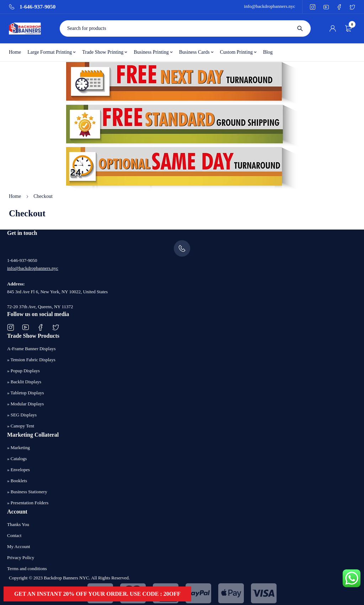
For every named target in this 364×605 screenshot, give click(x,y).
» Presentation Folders (28, 503)
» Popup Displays (23, 371)
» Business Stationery (27, 492)
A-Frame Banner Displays (31, 349)
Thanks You (18, 524)
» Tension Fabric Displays (31, 360)
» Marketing (18, 448)
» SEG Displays (22, 415)
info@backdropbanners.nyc (270, 6)
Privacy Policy (21, 557)
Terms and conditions (27, 569)
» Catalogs (17, 459)
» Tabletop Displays (26, 393)
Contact (14, 535)
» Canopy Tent (21, 426)
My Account (19, 546)
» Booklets (17, 481)
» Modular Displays (25, 404)
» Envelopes (18, 470)
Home (15, 196)
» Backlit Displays (24, 382)
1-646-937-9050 (38, 7)
